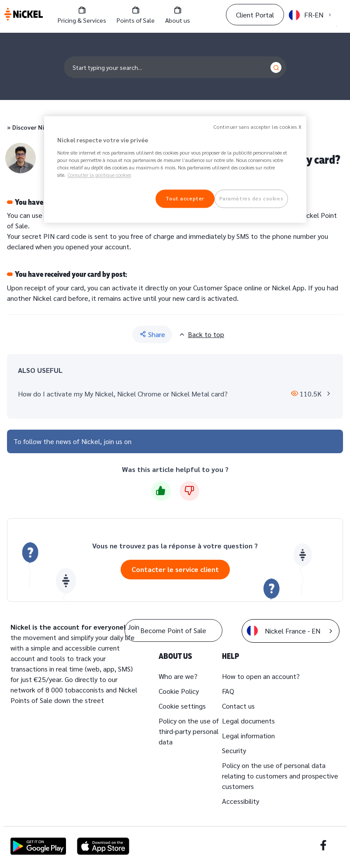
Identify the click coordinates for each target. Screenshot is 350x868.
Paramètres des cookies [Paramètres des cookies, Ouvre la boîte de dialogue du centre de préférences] (251, 198)
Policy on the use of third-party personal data (189, 731)
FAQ (228, 691)
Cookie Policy (179, 691)
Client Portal (255, 15)
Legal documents (248, 721)
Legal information (248, 735)
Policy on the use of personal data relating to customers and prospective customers (280, 776)
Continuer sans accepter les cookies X (258, 127)
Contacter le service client (175, 569)
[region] (175, 170)
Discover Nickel (34, 127)
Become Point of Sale (173, 630)
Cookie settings (182, 706)
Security (234, 750)
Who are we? (178, 676)
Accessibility (241, 801)
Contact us (238, 706)
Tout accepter (185, 198)
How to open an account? (261, 676)
